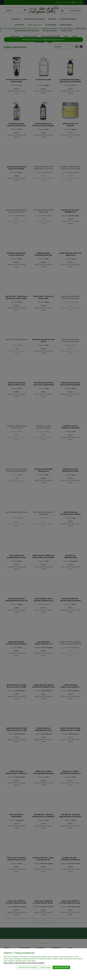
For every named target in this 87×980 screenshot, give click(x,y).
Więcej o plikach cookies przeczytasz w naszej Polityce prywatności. (24, 963)
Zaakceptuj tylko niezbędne (28, 967)
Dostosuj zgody (46, 967)
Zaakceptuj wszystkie (61, 967)
